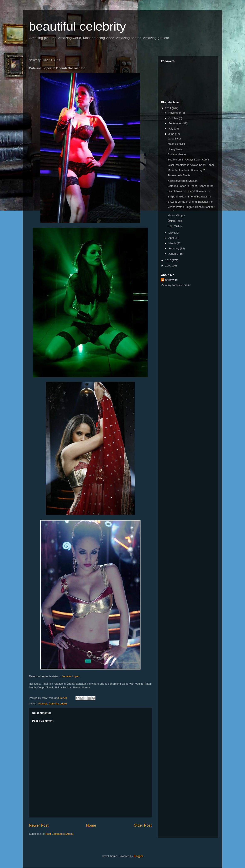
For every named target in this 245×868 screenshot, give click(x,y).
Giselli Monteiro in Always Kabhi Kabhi (191, 165)
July (171, 129)
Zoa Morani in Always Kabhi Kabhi (188, 160)
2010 (169, 260)
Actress (43, 703)
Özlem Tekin (175, 221)
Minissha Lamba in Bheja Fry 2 (186, 170)
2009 (169, 266)
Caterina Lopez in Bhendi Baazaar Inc (190, 186)
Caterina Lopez (58, 703)
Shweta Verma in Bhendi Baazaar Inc (190, 202)
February (174, 248)
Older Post (143, 825)
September (175, 123)
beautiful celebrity (77, 26)
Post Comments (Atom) (60, 834)
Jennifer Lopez (71, 676)
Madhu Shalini (176, 144)
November (175, 113)
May (171, 233)
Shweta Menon (177, 154)
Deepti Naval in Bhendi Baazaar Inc (189, 191)
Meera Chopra (176, 215)
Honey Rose (175, 149)
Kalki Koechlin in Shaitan (183, 181)
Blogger (138, 856)
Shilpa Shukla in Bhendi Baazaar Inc (189, 197)
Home (91, 825)
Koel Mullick (175, 226)
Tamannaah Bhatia (179, 175)
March (173, 243)
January (174, 254)
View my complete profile (176, 285)
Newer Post (39, 825)
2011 (169, 108)
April (172, 238)
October (174, 118)
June (172, 134)
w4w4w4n (171, 280)
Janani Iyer (174, 139)
